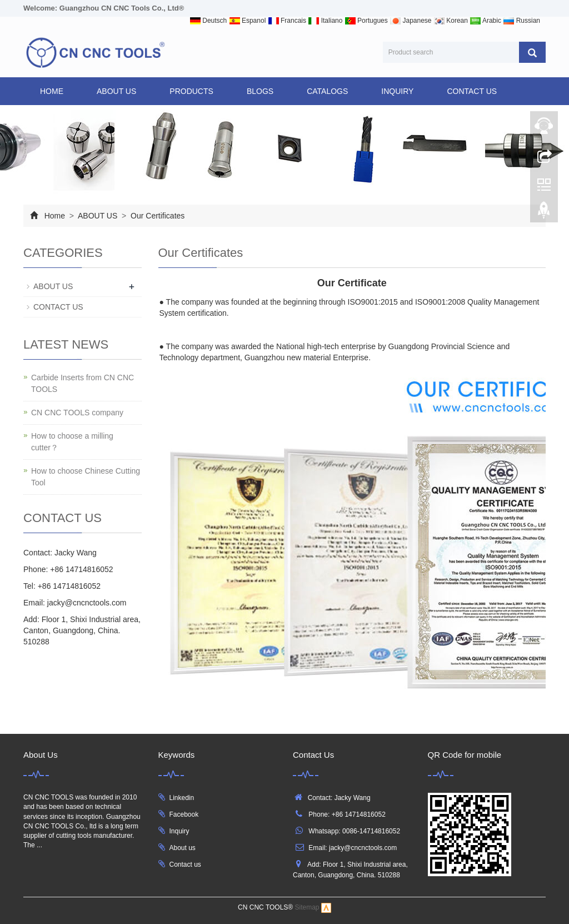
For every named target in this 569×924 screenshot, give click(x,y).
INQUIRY (397, 91)
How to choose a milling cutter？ (72, 442)
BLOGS (260, 91)
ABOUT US (116, 91)
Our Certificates (156, 216)
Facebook (184, 814)
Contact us (185, 865)
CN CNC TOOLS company (77, 413)
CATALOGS (327, 91)
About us (183, 848)
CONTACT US (472, 91)
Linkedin (182, 798)
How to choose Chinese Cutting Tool (86, 477)
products (191, 91)
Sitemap (307, 908)
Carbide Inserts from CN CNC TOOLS (83, 383)
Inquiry (179, 831)
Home (52, 91)
